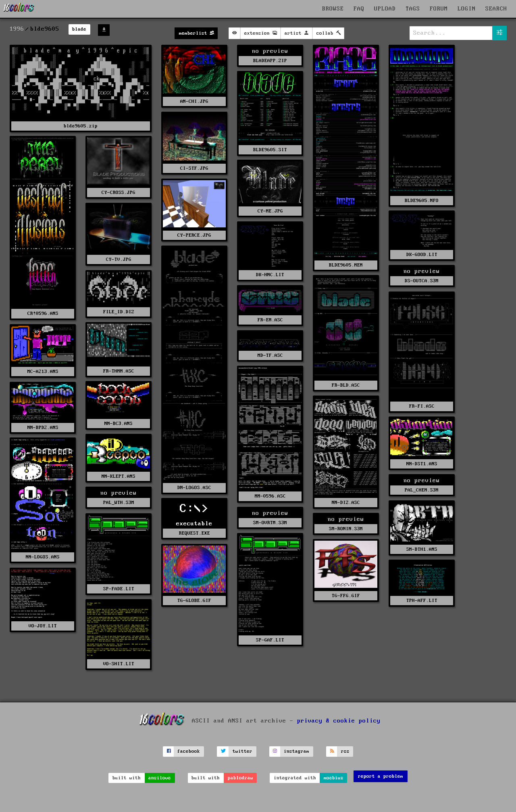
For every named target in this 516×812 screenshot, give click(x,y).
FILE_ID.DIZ (119, 312)
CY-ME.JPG (270, 211)
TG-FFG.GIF (346, 596)
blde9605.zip (81, 126)
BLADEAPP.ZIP (270, 61)
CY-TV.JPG (119, 259)
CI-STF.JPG (194, 168)
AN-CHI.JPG (194, 101)
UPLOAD (385, 9)
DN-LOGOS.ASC (194, 488)
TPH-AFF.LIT (422, 601)
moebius (334, 778)
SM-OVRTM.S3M (270, 523)
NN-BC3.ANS (119, 424)
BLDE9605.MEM (346, 265)
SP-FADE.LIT (119, 589)
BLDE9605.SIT (270, 150)
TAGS (413, 9)
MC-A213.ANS (43, 372)
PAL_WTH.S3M (119, 503)
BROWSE (333, 9)
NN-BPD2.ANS (43, 428)
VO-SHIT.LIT (119, 664)
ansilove (160, 778)
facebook (189, 751)
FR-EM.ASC (270, 320)
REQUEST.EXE (195, 533)
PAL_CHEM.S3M (422, 490)
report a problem (381, 776)
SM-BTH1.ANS (422, 549)
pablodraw (240, 778)
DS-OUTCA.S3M (422, 281)
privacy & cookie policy (339, 721)
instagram (296, 751)
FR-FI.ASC (422, 406)
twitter (242, 751)
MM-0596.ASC (270, 496)
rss (345, 751)
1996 (17, 29)
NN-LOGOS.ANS (43, 557)
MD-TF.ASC (270, 355)
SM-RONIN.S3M (346, 529)
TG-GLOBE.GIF (194, 601)
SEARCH (496, 9)
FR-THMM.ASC (119, 371)
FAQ (359, 9)
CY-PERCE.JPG (194, 235)
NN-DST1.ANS (422, 464)
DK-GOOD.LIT (422, 255)
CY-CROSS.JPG (119, 193)
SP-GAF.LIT (270, 640)
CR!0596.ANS (43, 313)
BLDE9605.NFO (422, 201)
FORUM (439, 9)
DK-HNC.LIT (270, 275)
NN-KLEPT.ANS (119, 476)
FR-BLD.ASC (346, 385)
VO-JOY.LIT (43, 626)
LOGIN (467, 9)
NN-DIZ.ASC (346, 503)
